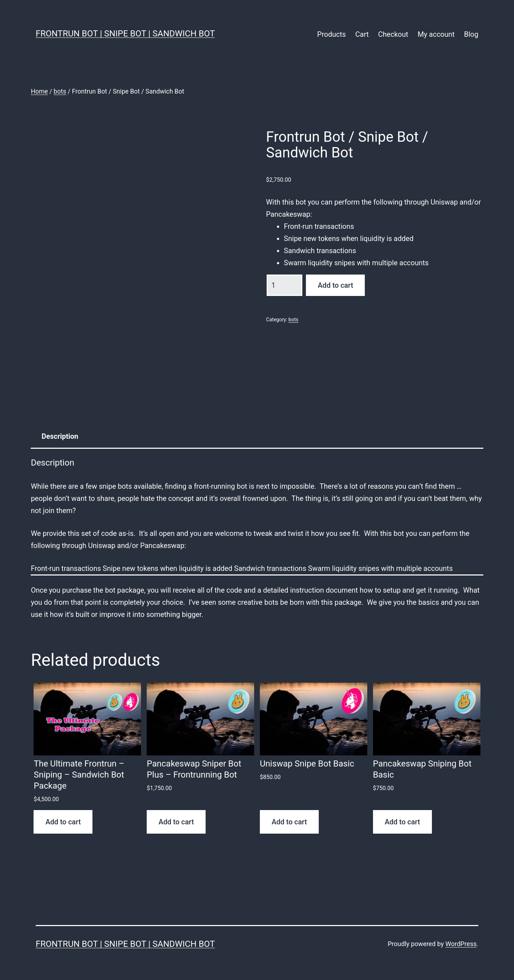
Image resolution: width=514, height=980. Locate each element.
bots (60, 91)
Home (39, 91)
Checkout (393, 34)
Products (332, 34)
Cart (362, 34)
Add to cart (335, 285)
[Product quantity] (284, 285)
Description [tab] (60, 436)
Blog (471, 34)
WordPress (461, 944)
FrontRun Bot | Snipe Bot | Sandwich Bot (125, 34)
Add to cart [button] (63, 822)
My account (436, 34)
